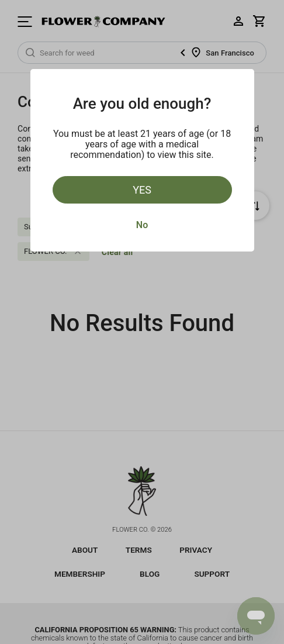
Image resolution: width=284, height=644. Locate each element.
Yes (142, 190)
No (142, 225)
